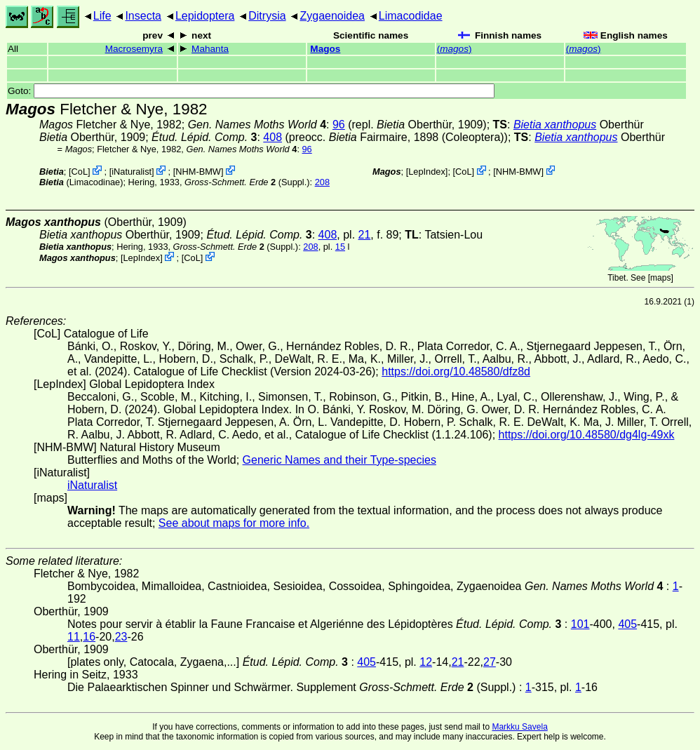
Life (102, 16)
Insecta (143, 16)
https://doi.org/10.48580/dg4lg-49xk (587, 435)
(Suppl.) (247, 182)
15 (340, 247)
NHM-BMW (198, 172)
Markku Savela (519, 727)
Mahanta (210, 49)
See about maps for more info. (234, 523)
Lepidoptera (205, 16)
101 (580, 624)
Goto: (251, 91)
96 (339, 125)
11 (74, 637)
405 (627, 624)
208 (322, 182)
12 (426, 662)
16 (89, 637)
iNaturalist (132, 172)
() (455, 49)
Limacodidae (411, 16)
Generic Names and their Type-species (339, 460)
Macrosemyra (134, 49)
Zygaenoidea (332, 16)
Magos (325, 49)
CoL (80, 172)
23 (121, 637)
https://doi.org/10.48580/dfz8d (456, 371)
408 (272, 137)
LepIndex (427, 172)
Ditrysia (267, 16)
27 (490, 662)
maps (660, 278)
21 (365, 235)
